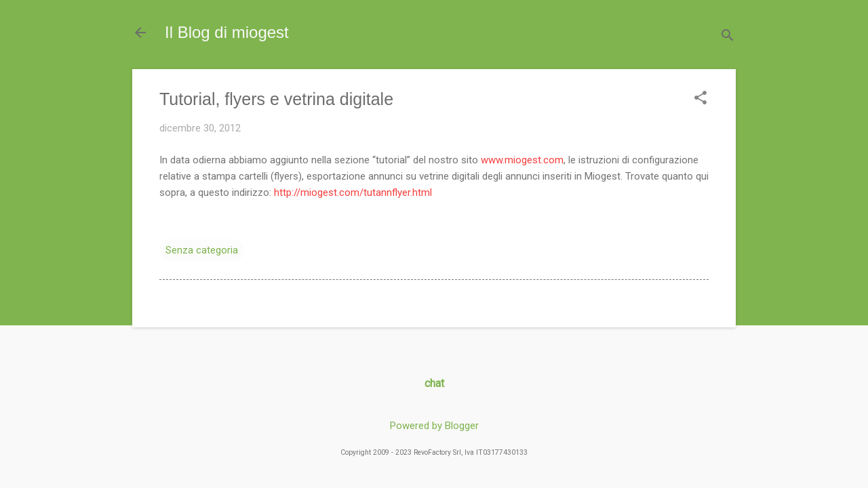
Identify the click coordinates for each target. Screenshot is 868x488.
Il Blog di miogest (227, 32)
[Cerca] (728, 37)
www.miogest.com (522, 160)
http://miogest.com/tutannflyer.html (353, 192)
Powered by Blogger (434, 426)
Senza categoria (202, 250)
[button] (701, 99)
